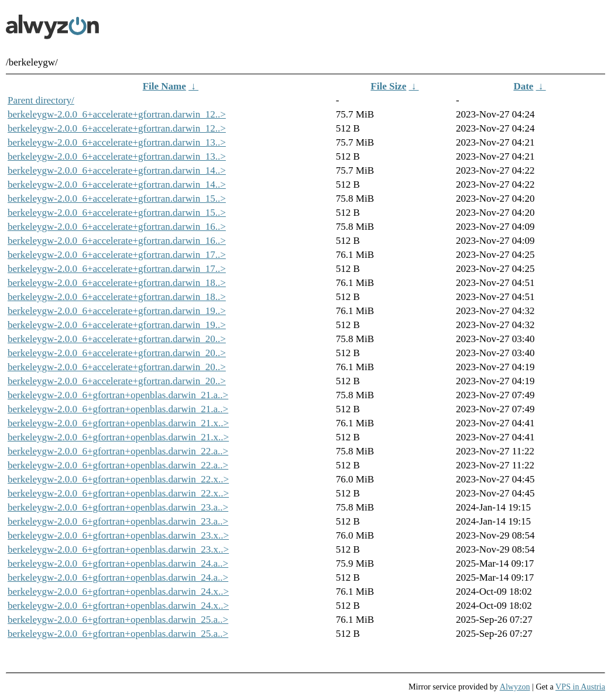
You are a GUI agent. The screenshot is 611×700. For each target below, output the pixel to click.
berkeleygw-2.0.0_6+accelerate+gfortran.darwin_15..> (117, 199)
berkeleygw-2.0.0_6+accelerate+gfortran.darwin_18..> (117, 283)
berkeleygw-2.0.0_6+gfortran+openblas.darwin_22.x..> (118, 479)
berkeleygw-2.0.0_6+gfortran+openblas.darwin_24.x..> (118, 592)
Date (523, 86)
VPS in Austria (580, 687)
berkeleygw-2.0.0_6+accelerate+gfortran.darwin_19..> (117, 311)
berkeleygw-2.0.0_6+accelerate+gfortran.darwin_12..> (117, 114)
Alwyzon (515, 687)
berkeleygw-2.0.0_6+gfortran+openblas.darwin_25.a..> (118, 620)
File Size (388, 86)
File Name (164, 86)
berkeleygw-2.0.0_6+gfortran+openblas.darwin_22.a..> (118, 451)
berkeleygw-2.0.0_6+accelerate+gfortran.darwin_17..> (117, 255)
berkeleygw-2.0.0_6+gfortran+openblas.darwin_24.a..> (118, 563)
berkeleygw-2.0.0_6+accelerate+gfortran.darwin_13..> (117, 142)
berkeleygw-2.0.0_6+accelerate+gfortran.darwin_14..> (117, 170)
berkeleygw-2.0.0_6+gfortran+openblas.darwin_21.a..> (118, 395)
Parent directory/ (41, 100)
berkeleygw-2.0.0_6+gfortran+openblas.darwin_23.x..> (118, 535)
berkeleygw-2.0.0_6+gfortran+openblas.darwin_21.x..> (118, 423)
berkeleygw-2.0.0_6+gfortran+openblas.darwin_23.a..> (118, 507)
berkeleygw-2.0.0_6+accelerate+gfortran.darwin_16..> (117, 227)
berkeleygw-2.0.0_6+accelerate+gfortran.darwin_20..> (117, 339)
